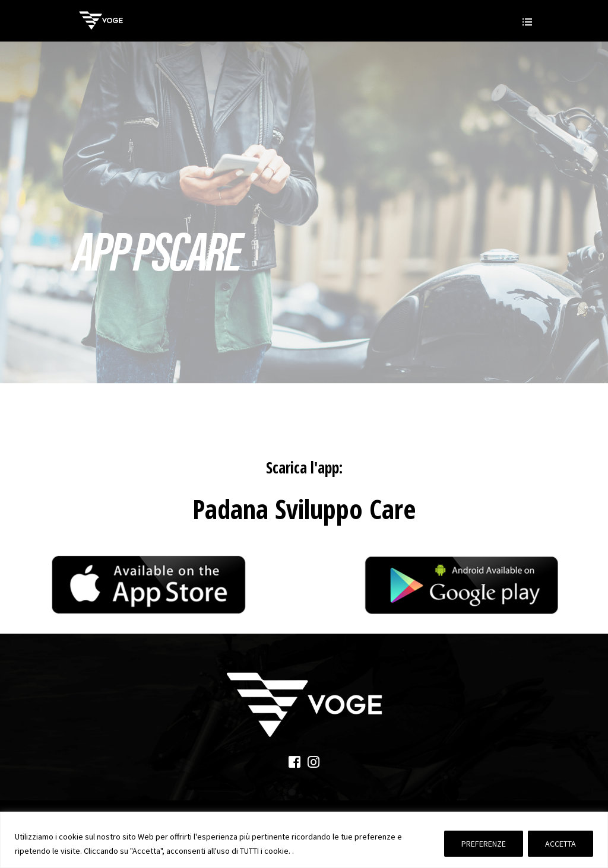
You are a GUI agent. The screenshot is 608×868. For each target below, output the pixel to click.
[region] (304, 840)
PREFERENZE (484, 844)
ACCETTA (560, 844)
